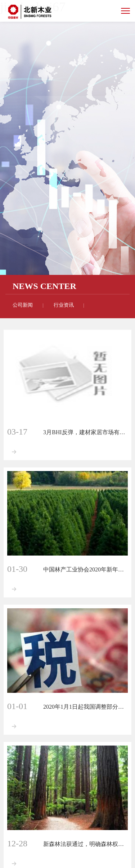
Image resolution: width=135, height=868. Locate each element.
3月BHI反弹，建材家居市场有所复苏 (85, 432)
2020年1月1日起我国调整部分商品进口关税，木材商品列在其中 (85, 707)
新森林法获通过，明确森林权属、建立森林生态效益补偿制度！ (85, 844)
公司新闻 (23, 305)
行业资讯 (64, 305)
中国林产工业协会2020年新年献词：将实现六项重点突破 (85, 569)
